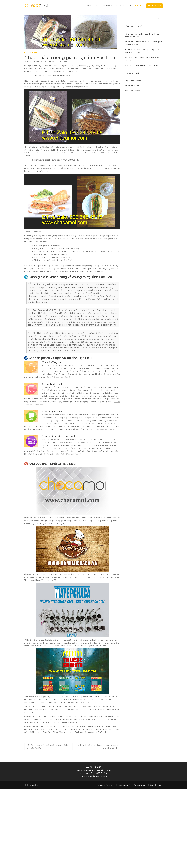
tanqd (45, 61)
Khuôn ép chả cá (132, 86)
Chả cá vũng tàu (154, 785)
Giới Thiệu (107, 6)
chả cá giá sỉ (63, 61)
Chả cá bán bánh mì (32, 52)
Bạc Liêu (73, 81)
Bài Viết (139, 6)
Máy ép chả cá (139, 785)
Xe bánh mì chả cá (133, 91)
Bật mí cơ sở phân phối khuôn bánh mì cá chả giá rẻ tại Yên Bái (48, 746)
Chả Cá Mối (92, 6)
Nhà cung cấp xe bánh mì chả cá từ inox (142, 65)
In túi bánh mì (123, 6)
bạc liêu (55, 61)
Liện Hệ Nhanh (154, 6)
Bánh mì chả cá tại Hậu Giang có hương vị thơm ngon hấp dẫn (97, 746)
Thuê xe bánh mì (122, 785)
